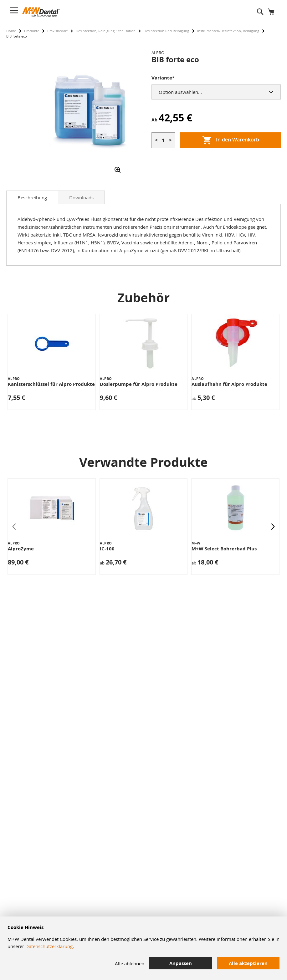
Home (11, 31)
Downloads (81, 197)
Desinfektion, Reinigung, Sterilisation (106, 31)
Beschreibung (32, 197)
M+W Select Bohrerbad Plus (224, 549)
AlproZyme (21, 549)
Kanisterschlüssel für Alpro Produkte (51, 384)
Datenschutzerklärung (49, 946)
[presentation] (273, 527)
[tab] (32, 197)
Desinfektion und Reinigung (166, 31)
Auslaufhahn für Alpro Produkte (229, 384)
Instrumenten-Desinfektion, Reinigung (228, 31)
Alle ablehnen (130, 963)
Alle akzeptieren (248, 963)
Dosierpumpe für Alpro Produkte (139, 384)
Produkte (32, 31)
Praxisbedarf (57, 31)
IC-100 (107, 549)
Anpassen (181, 963)
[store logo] (41, 12)
